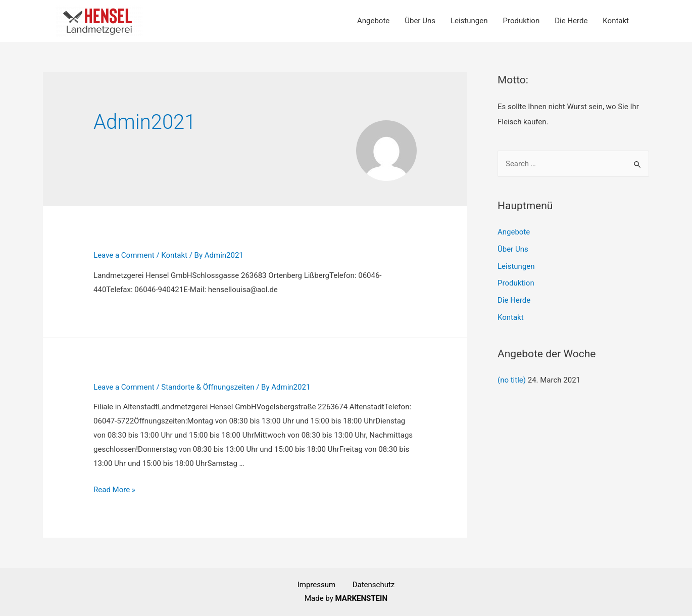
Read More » (114, 490)
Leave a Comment (124, 255)
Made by (320, 598)
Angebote (373, 21)
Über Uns (420, 21)
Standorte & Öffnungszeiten (208, 387)
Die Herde (571, 21)
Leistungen (469, 21)
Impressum (325, 585)
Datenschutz (374, 585)
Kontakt (616, 21)
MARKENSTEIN (361, 598)
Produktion (521, 21)
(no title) (512, 380)
